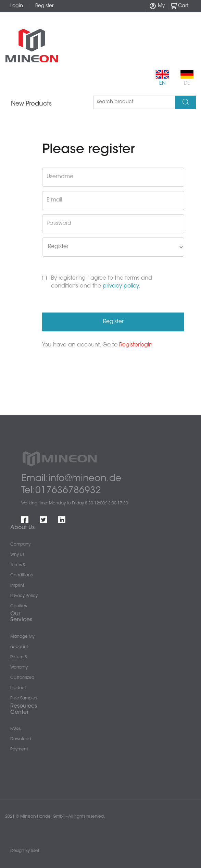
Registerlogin (136, 345)
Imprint (17, 586)
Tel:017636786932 (61, 491)
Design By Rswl (25, 851)
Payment (19, 749)
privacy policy (121, 286)
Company (20, 545)
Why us (17, 555)
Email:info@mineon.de (71, 479)
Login (17, 6)
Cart (179, 6)
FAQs (15, 729)
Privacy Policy (24, 596)
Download (21, 739)
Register (45, 6)
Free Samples (24, 698)
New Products (31, 104)
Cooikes (18, 606)
